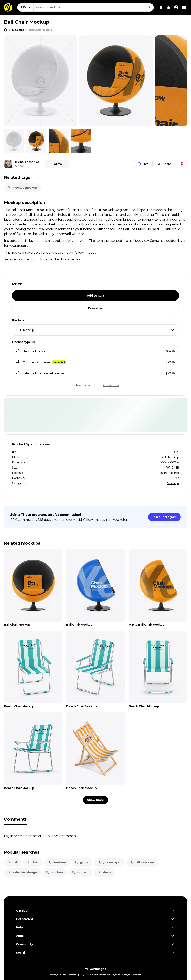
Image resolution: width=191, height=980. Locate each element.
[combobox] (94, 7)
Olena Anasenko (27, 162)
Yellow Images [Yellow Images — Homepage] (95, 969)
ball (12, 862)
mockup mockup (22, 188)
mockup (54, 872)
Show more (95, 800)
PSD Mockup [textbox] (25, 330)
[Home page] (6, 30)
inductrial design (22, 872)
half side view (142, 862)
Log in (9, 836)
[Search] (149, 7)
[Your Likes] (169, 7)
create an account (32, 836)
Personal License (168, 473)
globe (82, 862)
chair (32, 862)
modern (80, 872)
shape (104, 872)
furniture (57, 862)
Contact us (111, 385)
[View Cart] (161, 7)
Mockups (173, 483)
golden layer (109, 862)
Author (19, 166)
